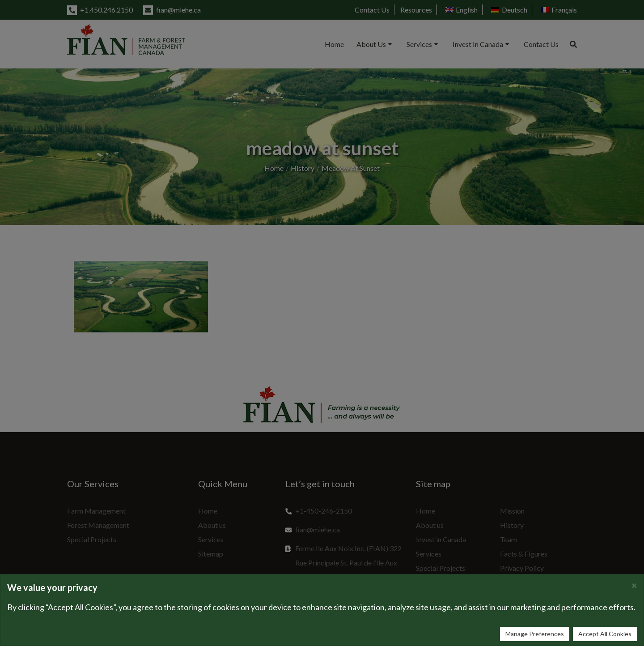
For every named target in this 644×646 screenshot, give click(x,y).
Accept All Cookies (605, 634)
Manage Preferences (535, 634)
